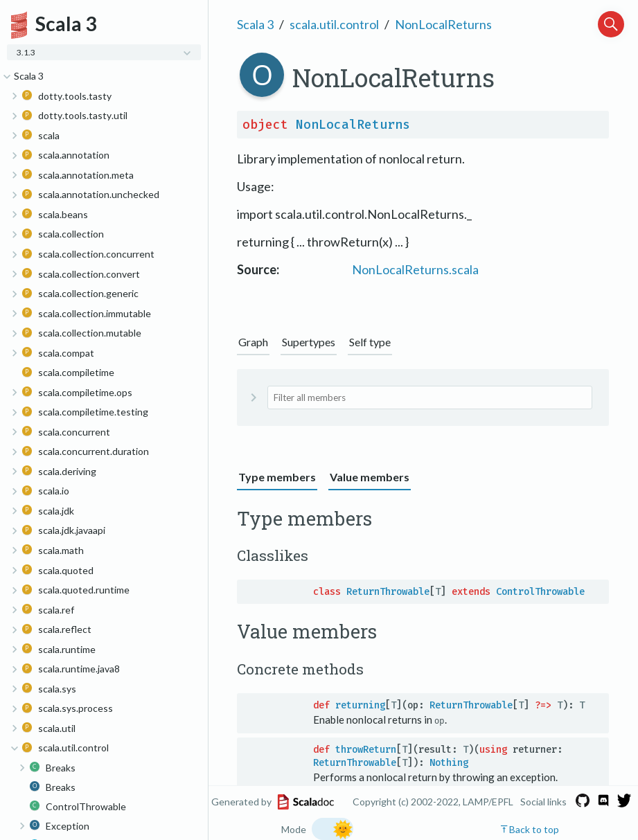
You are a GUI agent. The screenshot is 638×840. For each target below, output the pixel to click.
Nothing (449, 762)
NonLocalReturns (443, 24)
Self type (370, 342)
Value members (370, 477)
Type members (277, 477)
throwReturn (366, 749)
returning (360, 705)
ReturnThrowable (388, 592)
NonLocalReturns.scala (415, 269)
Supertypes (309, 342)
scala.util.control (334, 24)
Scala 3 (255, 24)
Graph (253, 342)
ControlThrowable (540, 592)
